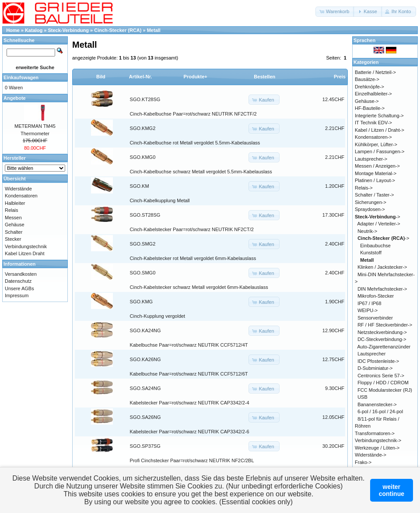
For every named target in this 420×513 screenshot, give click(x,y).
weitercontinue (392, 490)
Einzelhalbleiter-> (373, 94)
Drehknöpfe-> (369, 87)
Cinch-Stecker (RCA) (118, 30)
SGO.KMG (142, 302)
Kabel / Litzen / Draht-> (380, 130)
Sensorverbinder (375, 318)
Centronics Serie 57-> (381, 376)
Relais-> (364, 188)
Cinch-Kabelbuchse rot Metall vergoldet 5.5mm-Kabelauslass (195, 143)
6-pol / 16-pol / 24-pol (380, 411)
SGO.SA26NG (145, 417)
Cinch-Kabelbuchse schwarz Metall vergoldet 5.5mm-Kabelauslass (201, 172)
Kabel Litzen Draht (25, 253)
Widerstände (18, 189)
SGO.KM (140, 186)
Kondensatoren (21, 196)
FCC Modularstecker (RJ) (385, 390)
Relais (12, 210)
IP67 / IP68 (369, 303)
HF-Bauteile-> (370, 108)
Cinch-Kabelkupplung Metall (160, 200)
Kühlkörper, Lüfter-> (376, 144)
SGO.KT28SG (145, 99)
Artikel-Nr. (141, 77)
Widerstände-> (371, 455)
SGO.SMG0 (143, 273)
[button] (335, 12)
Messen (13, 218)
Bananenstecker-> (377, 404)
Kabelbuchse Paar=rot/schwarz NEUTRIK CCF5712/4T (189, 345)
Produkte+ (196, 77)
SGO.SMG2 (143, 244)
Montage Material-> (376, 173)
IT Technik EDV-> (373, 123)
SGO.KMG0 (143, 157)
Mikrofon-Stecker (376, 296)
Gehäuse (15, 225)
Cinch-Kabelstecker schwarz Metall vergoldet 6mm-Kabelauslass (199, 287)
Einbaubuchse (375, 246)
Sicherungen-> (371, 202)
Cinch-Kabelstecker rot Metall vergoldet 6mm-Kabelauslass (193, 258)
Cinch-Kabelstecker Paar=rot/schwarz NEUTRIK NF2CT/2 (192, 229)
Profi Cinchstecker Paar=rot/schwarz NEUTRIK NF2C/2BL (192, 460)
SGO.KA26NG (145, 359)
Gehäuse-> (367, 101)
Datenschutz (18, 281)
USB (362, 397)
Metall (154, 30)
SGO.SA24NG (145, 388)
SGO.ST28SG (145, 215)
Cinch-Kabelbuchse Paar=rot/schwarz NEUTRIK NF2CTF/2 (193, 114)
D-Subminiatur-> (375, 368)
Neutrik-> (367, 231)
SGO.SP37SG (145, 446)
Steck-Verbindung (69, 30)
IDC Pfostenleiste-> (378, 361)
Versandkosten (21, 274)
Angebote (15, 98)
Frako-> (363, 462)
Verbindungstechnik (26, 246)
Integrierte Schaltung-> (379, 116)
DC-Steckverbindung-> (382, 339)
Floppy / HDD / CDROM (383, 383)
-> (378, 217)
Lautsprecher (371, 354)
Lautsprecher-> (371, 159)
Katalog (34, 30)
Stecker (13, 239)
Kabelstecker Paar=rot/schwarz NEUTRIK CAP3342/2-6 (190, 432)
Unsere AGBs (19, 288)
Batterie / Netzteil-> (375, 72)
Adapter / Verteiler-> (379, 224)
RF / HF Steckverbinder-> (385, 325)
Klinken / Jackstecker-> (382, 267)
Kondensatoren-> (373, 137)
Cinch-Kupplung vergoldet (158, 316)
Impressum (17, 295)
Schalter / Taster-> (374, 195)
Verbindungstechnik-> (378, 440)
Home (13, 30)
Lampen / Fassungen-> (380, 151)
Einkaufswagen (21, 77)
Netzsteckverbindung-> (382, 332)
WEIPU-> (367, 310)
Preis (340, 77)
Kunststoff (371, 253)
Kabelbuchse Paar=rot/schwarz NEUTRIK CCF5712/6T (189, 374)
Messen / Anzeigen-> (377, 166)
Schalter (14, 232)
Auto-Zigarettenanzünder (384, 347)
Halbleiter (15, 203)
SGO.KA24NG (145, 330)
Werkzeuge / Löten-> (377, 448)
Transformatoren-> (375, 433)
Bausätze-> (367, 79)
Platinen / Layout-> (375, 180)
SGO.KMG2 (143, 128)
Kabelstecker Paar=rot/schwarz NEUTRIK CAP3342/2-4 (190, 403)
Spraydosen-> (370, 209)
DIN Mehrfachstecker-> (382, 289)
